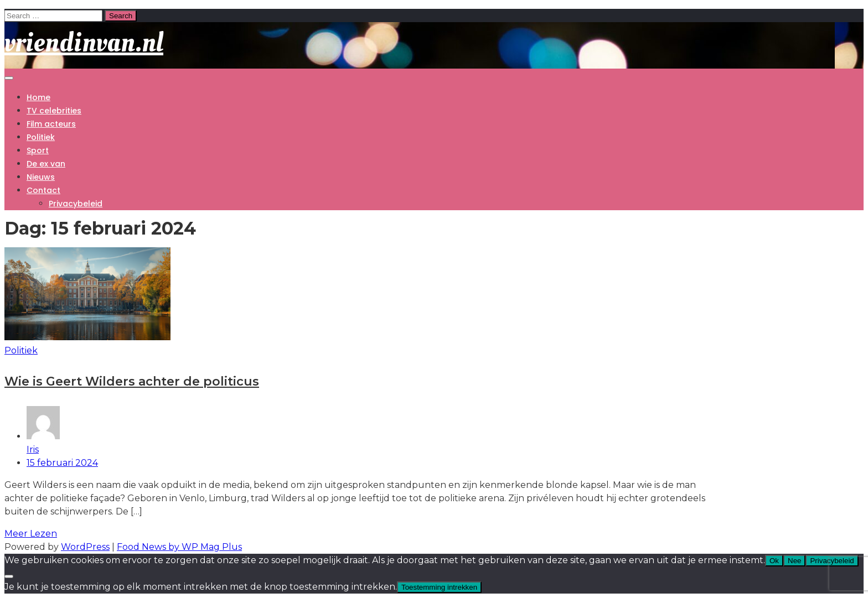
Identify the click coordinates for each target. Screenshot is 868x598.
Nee (794, 561)
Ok (774, 561)
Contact (43, 190)
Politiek (41, 137)
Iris (372, 430)
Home (38, 97)
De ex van (46, 164)
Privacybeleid (76, 204)
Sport (38, 150)
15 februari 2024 (62, 463)
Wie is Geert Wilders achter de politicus (132, 381)
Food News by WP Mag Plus (179, 547)
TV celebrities (54, 111)
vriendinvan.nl (84, 42)
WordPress (85, 547)
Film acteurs (51, 124)
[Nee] (9, 576)
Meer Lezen (31, 534)
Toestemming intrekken (439, 587)
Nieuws (41, 177)
